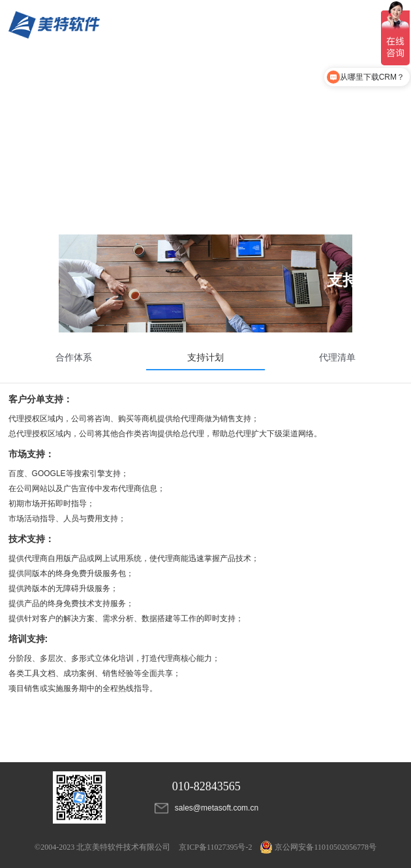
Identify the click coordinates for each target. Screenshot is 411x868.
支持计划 (205, 357)
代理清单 (337, 357)
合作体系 (74, 357)
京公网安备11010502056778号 (318, 847)
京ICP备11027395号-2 (215, 847)
